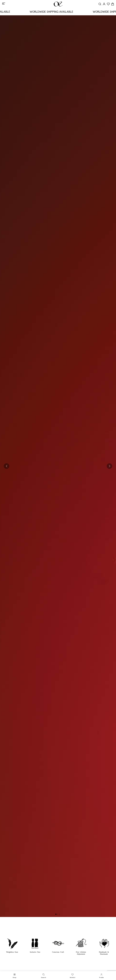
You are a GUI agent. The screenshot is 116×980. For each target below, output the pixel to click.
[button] (7, 466)
